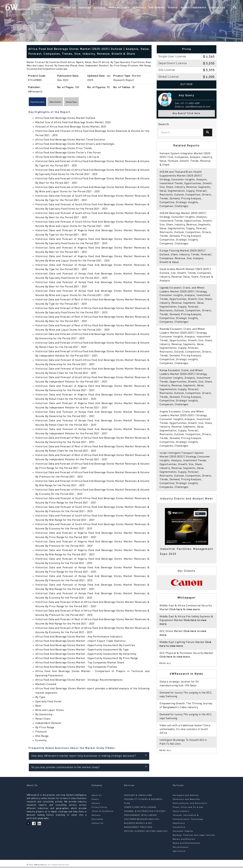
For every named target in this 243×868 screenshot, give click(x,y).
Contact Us (217, 8)
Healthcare (179, 825)
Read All (165, 663)
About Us (69, 8)
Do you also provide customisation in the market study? (89, 768)
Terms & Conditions (103, 813)
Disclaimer (98, 821)
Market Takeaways (194, 8)
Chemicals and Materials (186, 801)
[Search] (208, 132)
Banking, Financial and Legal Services (194, 837)
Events (173, 8)
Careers (96, 805)
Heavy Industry (181, 813)
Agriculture (179, 853)
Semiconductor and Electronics (190, 805)
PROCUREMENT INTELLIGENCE (141, 817)
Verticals (139, 8)
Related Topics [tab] (95, 103)
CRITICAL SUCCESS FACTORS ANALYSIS (146, 833)
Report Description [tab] (43, 103)
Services (85, 8)
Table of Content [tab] (70, 103)
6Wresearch (40, 866)
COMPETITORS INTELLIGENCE (140, 809)
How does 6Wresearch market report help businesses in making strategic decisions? (89, 757)
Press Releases (119, 8)
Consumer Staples (183, 833)
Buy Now (186, 84)
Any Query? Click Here (186, 113)
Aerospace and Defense (186, 797)
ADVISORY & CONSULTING (138, 797)
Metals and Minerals (184, 841)
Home (56, 8)
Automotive (179, 829)
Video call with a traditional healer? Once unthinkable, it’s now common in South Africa (185, 729)
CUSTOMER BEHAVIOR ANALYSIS (142, 821)
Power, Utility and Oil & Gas (188, 809)
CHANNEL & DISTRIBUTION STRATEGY (145, 813)
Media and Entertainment (186, 845)
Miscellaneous (181, 849)
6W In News (157, 8)
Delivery (96, 817)
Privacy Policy (100, 809)
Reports (100, 8)
